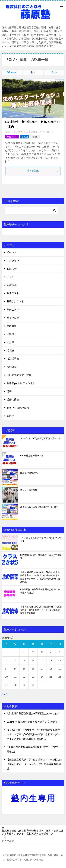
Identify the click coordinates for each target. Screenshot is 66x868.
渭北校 (35, 137)
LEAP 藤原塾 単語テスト (32, 456)
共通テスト (13, 293)
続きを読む (43, 171)
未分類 (10, 342)
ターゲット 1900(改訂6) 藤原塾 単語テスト (41, 438)
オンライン (13, 260)
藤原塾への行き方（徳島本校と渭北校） (39, 507)
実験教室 (12, 326)
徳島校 (25, 137)
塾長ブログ (12, 137)
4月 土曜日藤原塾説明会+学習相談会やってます (41, 540)
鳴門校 (10, 416)
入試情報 (12, 285)
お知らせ (12, 269)
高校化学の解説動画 (18, 408)
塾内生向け (13, 310)
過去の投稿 (13, 399)
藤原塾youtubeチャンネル (21, 383)
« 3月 (5, 694)
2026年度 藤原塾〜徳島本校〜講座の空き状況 (41, 557)
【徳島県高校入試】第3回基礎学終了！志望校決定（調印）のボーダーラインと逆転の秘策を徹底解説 (41, 610)
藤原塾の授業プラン (30, 473)
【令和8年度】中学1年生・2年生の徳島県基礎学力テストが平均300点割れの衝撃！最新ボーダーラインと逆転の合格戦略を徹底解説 (40, 577)
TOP (33, 832)
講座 (9, 391)
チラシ (10, 277)
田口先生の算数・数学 (19, 375)
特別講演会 (13, 359)
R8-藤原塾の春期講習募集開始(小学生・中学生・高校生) (40, 591)
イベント (12, 252)
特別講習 (12, 367)
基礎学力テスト (15, 301)
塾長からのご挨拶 (29, 490)
